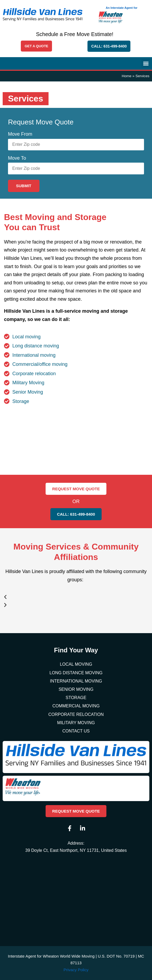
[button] (146, 63)
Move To (17, 158)
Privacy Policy (76, 970)
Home (126, 76)
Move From (20, 134)
